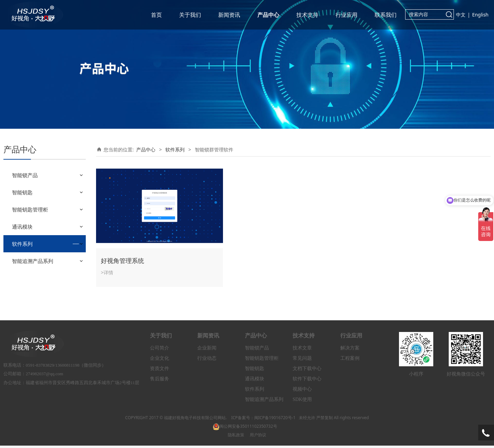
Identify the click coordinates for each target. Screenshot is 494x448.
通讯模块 (22, 227)
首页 (156, 15)
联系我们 (386, 15)
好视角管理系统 (122, 261)
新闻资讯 (229, 15)
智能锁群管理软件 (36, 272)
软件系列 (22, 244)
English (480, 15)
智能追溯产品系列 (33, 288)
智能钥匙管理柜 (30, 209)
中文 (461, 15)
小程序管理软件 (34, 260)
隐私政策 (236, 437)
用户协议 (258, 437)
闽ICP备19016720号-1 (275, 420)
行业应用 (346, 15)
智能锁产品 (25, 175)
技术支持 (307, 15)
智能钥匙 (22, 192)
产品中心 (268, 15)
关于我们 (190, 15)
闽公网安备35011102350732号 (245, 428)
